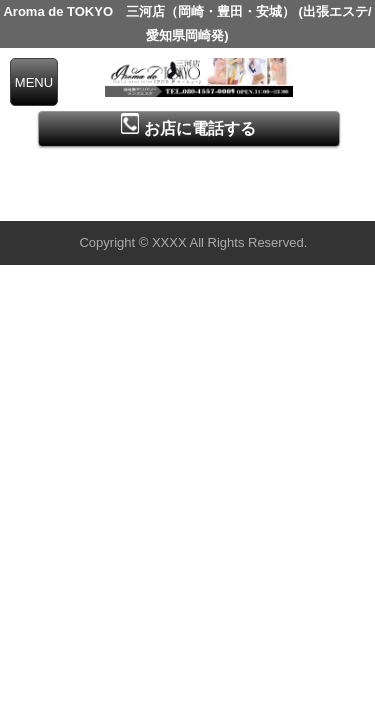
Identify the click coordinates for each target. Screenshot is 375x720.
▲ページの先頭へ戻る (300, 202)
